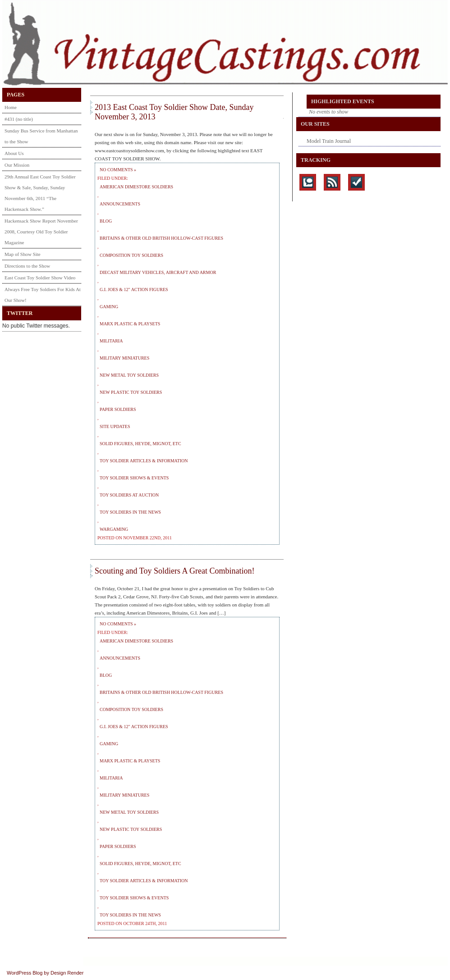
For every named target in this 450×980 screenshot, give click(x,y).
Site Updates (115, 426)
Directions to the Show (27, 266)
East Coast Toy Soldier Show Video (40, 278)
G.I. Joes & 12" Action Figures (134, 289)
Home (11, 107)
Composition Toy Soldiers (131, 255)
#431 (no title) (19, 119)
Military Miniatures (124, 358)
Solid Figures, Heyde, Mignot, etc (140, 444)
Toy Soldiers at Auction (129, 495)
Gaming (109, 307)
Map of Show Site (23, 254)
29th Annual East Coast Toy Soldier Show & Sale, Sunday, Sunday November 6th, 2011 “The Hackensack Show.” (40, 193)
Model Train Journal (329, 141)
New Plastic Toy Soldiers (131, 392)
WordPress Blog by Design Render (45, 973)
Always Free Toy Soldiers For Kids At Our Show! (43, 295)
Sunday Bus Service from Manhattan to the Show (41, 136)
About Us (14, 153)
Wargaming (114, 529)
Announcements (120, 204)
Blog (106, 221)
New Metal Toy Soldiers (129, 375)
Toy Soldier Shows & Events (134, 478)
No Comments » (118, 170)
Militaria (111, 341)
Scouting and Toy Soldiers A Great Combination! (174, 571)
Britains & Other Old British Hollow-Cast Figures (161, 238)
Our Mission (17, 165)
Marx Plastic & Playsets (130, 324)
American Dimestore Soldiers (136, 187)
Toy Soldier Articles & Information (144, 461)
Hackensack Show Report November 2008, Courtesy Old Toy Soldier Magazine (41, 232)
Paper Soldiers (118, 409)
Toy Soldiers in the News (130, 512)
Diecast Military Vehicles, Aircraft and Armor (158, 272)
